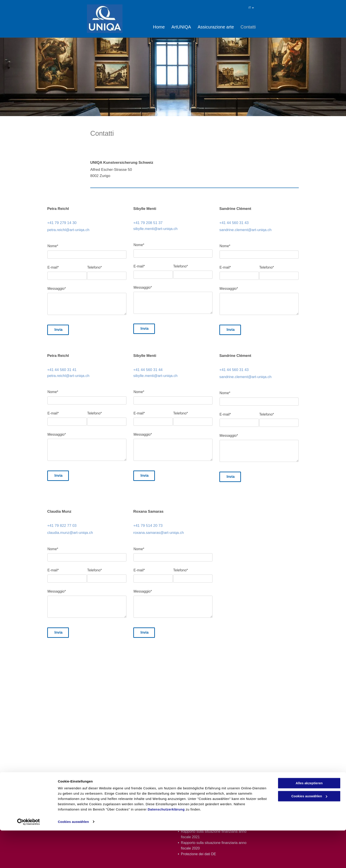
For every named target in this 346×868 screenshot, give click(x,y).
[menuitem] (155, 27)
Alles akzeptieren (309, 821)
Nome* (53, 246)
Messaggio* (57, 289)
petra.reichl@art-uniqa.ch (68, 230)
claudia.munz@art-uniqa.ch (70, 533)
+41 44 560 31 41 (62, 370)
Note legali (291, 789)
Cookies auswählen (73, 859)
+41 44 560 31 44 (148, 370)
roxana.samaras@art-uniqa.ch (159, 533)
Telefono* (95, 267)
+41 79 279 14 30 (62, 223)
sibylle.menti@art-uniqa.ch (155, 229)
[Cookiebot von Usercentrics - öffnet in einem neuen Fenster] (29, 859)
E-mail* (53, 267)
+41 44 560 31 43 (234, 223)
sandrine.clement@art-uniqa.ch (245, 230)
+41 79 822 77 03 (62, 526)
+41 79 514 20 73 (148, 526)
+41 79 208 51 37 (148, 223)
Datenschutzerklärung (166, 847)
